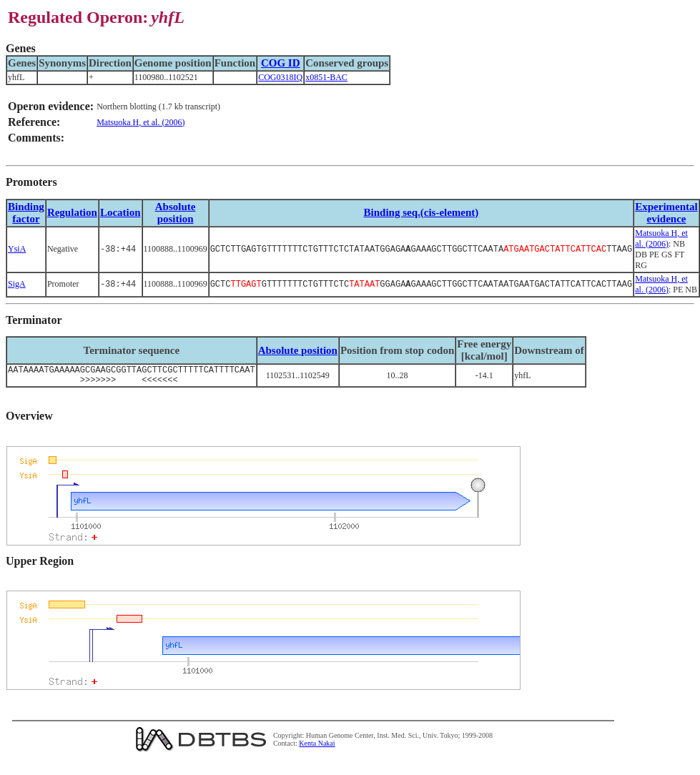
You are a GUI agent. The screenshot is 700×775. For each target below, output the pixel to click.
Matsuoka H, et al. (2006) (141, 122)
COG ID (281, 63)
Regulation (72, 212)
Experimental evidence (666, 213)
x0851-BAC (326, 77)
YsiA (17, 249)
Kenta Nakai (317, 747)
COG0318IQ (280, 77)
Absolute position (176, 213)
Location (120, 212)
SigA (17, 284)
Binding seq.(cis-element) (421, 212)
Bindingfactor (26, 213)
